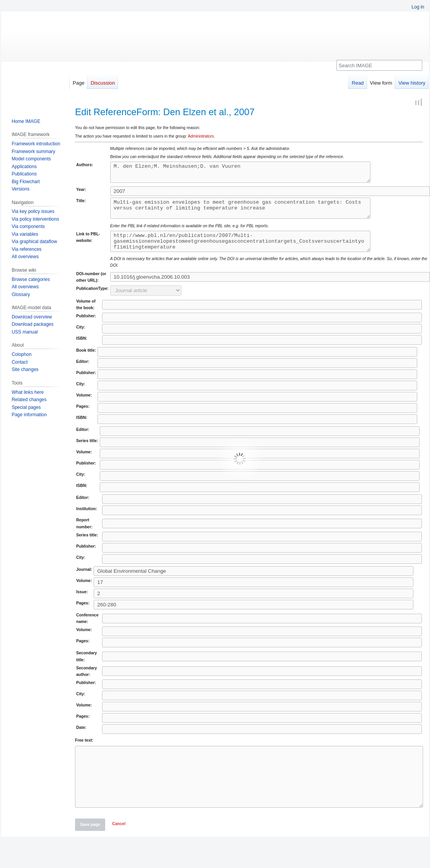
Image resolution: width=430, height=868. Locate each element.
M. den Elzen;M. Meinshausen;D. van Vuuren (256, 174)
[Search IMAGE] (379, 65)
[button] (119, 847)
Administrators (201, 136)
